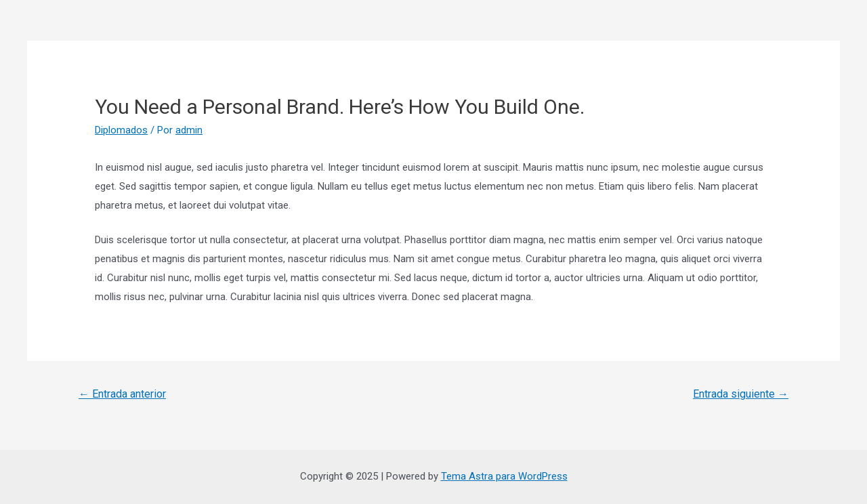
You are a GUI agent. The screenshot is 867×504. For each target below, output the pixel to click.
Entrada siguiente (741, 394)
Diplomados (121, 130)
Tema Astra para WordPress (504, 476)
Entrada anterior (122, 394)
